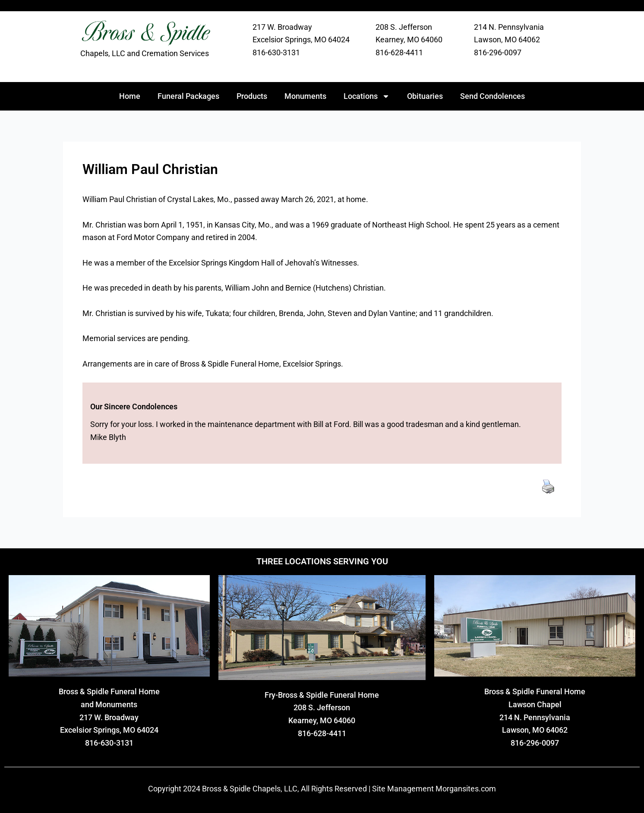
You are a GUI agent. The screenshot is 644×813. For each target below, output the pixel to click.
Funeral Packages (188, 96)
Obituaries (425, 96)
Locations (367, 96)
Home (130, 96)
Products (252, 96)
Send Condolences (492, 96)
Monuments (305, 96)
